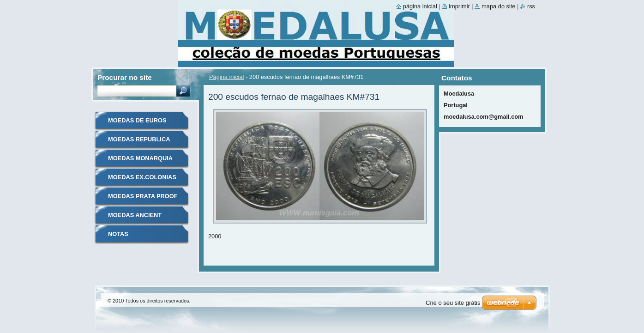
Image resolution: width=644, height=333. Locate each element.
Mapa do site (498, 6)
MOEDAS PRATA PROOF (143, 196)
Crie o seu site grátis (453, 303)
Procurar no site (125, 77)
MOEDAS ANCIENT (135, 215)
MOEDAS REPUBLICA (139, 139)
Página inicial (226, 77)
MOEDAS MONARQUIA (140, 158)
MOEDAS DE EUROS (137, 120)
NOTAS (118, 234)
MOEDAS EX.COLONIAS (142, 177)
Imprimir (459, 6)
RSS (531, 6)
